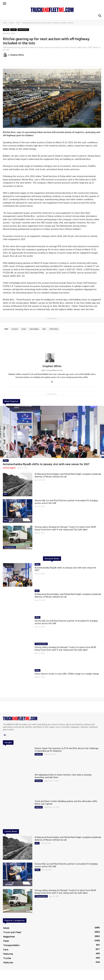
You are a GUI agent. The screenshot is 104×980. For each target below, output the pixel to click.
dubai (24, 329)
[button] (100, 16)
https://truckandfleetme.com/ (52, 370)
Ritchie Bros (54, 329)
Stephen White (17, 55)
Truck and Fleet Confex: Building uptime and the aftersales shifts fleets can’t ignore (66, 802)
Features (39, 754)
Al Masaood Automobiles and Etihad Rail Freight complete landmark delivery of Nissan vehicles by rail (68, 475)
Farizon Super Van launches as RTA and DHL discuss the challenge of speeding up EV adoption (67, 750)
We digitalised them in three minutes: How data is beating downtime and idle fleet (63, 776)
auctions (15, 329)
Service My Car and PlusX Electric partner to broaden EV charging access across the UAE (66, 502)
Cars (5, 494)
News (12, 23)
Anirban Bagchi (9, 468)
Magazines (23, 30)
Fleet (18, 23)
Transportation (9, 547)
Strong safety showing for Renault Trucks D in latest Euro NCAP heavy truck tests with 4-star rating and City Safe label (65, 528)
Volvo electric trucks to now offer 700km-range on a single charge (67, 674)
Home (5, 23)
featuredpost (34, 329)
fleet (44, 329)
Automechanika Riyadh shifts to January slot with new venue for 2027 (46, 464)
